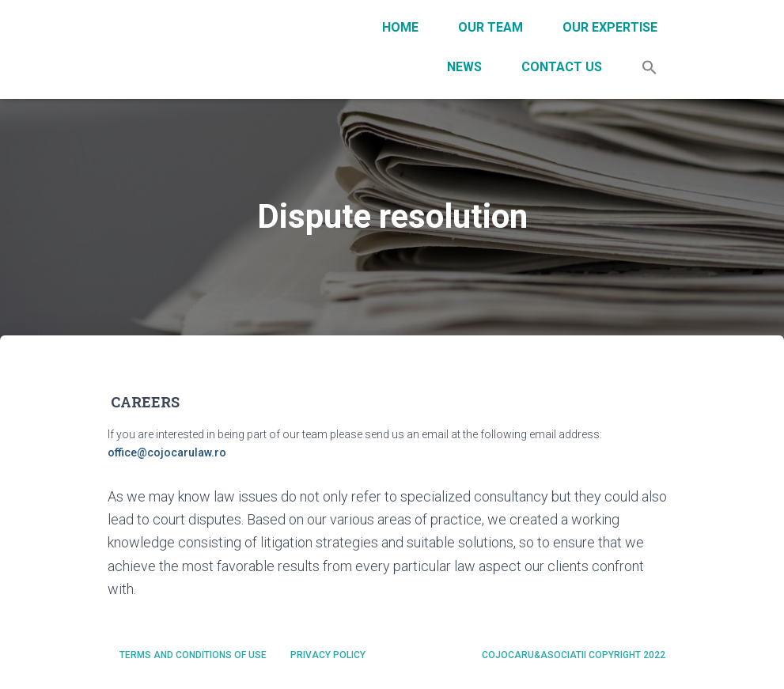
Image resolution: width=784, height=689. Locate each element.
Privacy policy (328, 655)
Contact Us (562, 67)
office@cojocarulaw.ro (167, 452)
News (464, 67)
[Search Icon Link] (650, 69)
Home (400, 27)
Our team (490, 27)
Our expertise (610, 27)
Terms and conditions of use (193, 655)
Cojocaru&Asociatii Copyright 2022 (574, 655)
